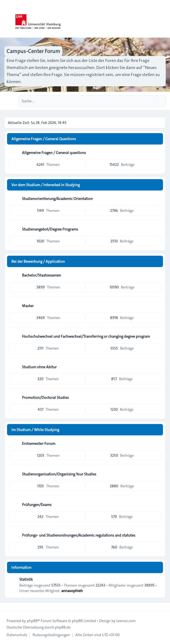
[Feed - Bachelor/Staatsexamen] (156, 275)
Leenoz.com (126, 621)
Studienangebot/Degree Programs (50, 229)
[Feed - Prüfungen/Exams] (156, 505)
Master (28, 306)
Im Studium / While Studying (35, 430)
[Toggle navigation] (163, 19)
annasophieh (72, 591)
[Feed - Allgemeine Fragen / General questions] (156, 153)
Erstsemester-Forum (39, 443)
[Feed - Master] (156, 306)
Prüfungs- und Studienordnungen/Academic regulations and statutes (79, 535)
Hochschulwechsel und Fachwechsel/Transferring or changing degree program (86, 336)
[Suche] (150, 101)
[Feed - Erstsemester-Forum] (156, 443)
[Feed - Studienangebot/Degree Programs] (156, 229)
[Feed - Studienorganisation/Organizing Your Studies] (156, 474)
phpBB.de (63, 627)
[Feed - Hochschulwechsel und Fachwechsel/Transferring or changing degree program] (156, 336)
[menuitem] (17, 635)
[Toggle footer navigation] (7, 607)
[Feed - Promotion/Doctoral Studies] (156, 397)
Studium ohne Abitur (39, 367)
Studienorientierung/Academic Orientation (57, 199)
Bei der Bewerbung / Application (38, 261)
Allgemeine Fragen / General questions (54, 153)
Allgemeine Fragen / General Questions (44, 139)
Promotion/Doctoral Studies (45, 397)
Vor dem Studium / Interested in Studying (46, 185)
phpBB (32, 621)
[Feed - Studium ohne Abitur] (156, 367)
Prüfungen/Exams (37, 505)
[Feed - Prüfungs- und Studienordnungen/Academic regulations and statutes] (156, 535)
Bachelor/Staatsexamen (41, 275)
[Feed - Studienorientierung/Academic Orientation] (156, 199)
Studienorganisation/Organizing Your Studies (59, 474)
